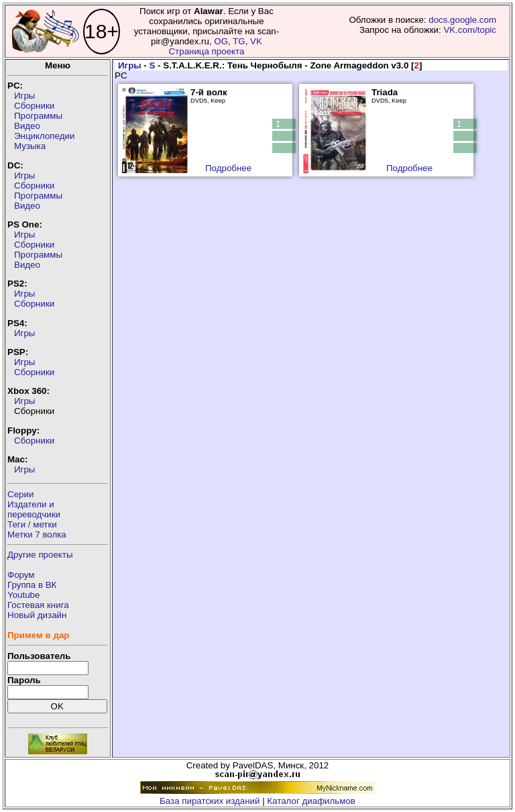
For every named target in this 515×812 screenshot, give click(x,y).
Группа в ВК (32, 585)
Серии (20, 494)
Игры (24, 96)
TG (239, 41)
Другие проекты (40, 555)
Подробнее (228, 168)
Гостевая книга (38, 605)
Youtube (23, 595)
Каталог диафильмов (311, 801)
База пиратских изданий (210, 801)
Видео (27, 126)
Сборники (34, 106)
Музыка (30, 146)
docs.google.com (462, 20)
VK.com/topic (470, 30)
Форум (21, 575)
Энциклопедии (44, 136)
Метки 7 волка (37, 535)
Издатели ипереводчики (34, 509)
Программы (38, 116)
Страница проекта (206, 51)
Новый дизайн (37, 615)
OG (221, 41)
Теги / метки (32, 524)
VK (256, 41)
